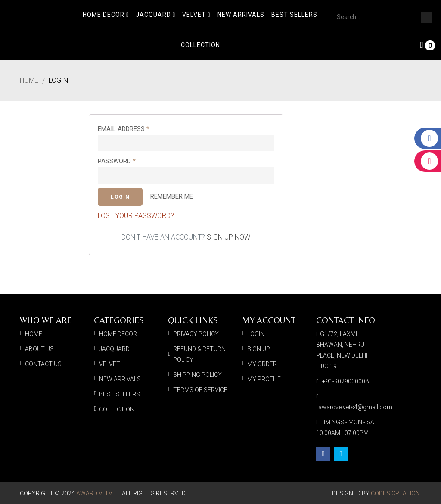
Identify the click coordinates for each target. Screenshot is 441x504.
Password (117, 161)
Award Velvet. (98, 493)
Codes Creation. (396, 493)
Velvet (196, 15)
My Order (262, 364)
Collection (200, 45)
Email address (124, 129)
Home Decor (106, 15)
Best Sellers (294, 15)
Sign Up (259, 349)
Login (58, 81)
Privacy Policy (196, 334)
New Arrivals (241, 15)
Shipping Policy (197, 375)
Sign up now (228, 237)
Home (29, 81)
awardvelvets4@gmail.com (355, 407)
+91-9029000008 (345, 381)
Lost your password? (136, 216)
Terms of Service (200, 390)
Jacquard (155, 15)
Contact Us (43, 364)
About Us (39, 349)
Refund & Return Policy (199, 354)
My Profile (264, 379)
